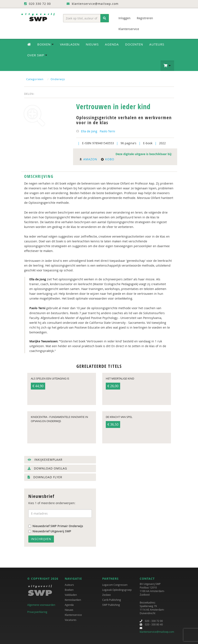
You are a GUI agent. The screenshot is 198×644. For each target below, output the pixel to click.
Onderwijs (58, 79)
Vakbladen (70, 44)
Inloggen (125, 18)
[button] (167, 66)
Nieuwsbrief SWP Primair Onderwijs (56, 526)
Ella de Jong (89, 131)
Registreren (145, 18)
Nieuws (92, 44)
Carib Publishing (112, 600)
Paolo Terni (107, 131)
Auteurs (157, 44)
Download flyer (45, 477)
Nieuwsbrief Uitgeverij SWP (50, 531)
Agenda (112, 44)
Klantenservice (129, 29)
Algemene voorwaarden (41, 605)
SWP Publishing (111, 605)
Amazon (88, 159)
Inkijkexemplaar (45, 460)
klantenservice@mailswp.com (157, 632)
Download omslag (47, 468)
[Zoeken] (105, 18)
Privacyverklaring (37, 612)
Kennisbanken (73, 600)
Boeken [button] (45, 44)
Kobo (108, 159)
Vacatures (71, 620)
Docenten (134, 44)
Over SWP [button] (37, 55)
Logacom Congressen (115, 585)
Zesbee (106, 595)
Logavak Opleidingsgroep (117, 590)
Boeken (69, 590)
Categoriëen (35, 79)
